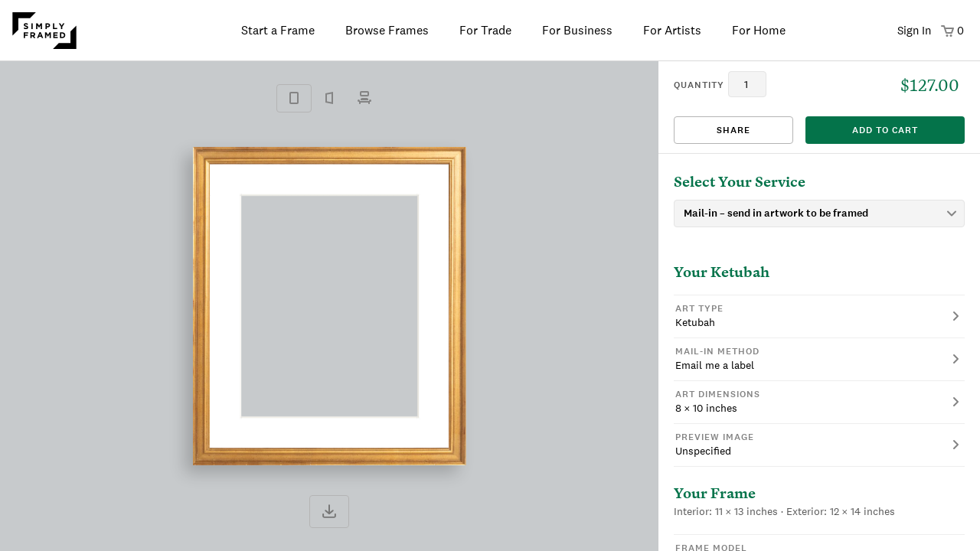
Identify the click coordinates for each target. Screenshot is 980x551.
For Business (577, 30)
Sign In (914, 30)
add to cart (885, 130)
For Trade (485, 30)
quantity (699, 85)
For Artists (672, 30)
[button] (819, 316)
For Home (759, 30)
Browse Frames (387, 30)
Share (733, 130)
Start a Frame (278, 30)
